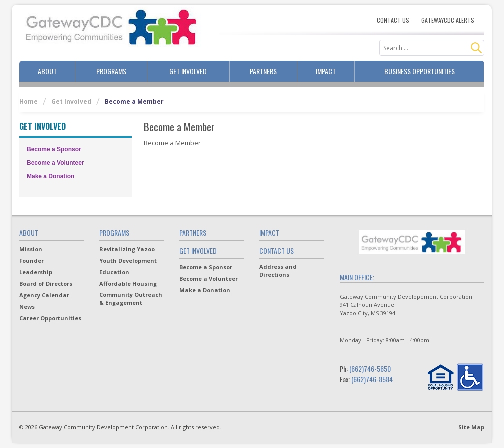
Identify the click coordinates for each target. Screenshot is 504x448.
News (27, 307)
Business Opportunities (420, 71)
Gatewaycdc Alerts (448, 20)
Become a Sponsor (54, 149)
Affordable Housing (128, 284)
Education (114, 272)
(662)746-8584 (372, 379)
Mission (31, 249)
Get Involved (188, 71)
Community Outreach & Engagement (131, 299)
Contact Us (393, 20)
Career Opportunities (50, 318)
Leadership (36, 272)
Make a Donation (51, 176)
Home (29, 102)
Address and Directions (278, 271)
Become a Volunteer (55, 163)
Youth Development (128, 261)
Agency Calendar (44, 295)
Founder (32, 261)
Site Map (471, 427)
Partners (263, 71)
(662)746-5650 (370, 369)
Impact (326, 71)
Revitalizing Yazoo (127, 249)
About (47, 71)
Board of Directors (46, 284)
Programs (111, 71)
